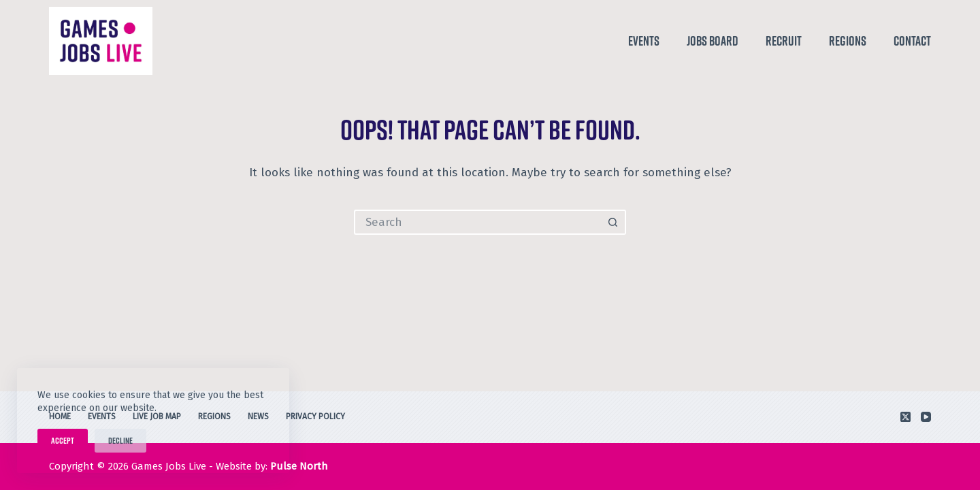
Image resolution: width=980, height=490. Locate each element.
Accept (63, 440)
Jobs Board (713, 41)
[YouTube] (926, 417)
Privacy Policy (315, 416)
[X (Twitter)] (905, 417)
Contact (912, 41)
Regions (848, 41)
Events (644, 41)
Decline (120, 440)
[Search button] (614, 222)
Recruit (784, 41)
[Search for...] (477, 222)
